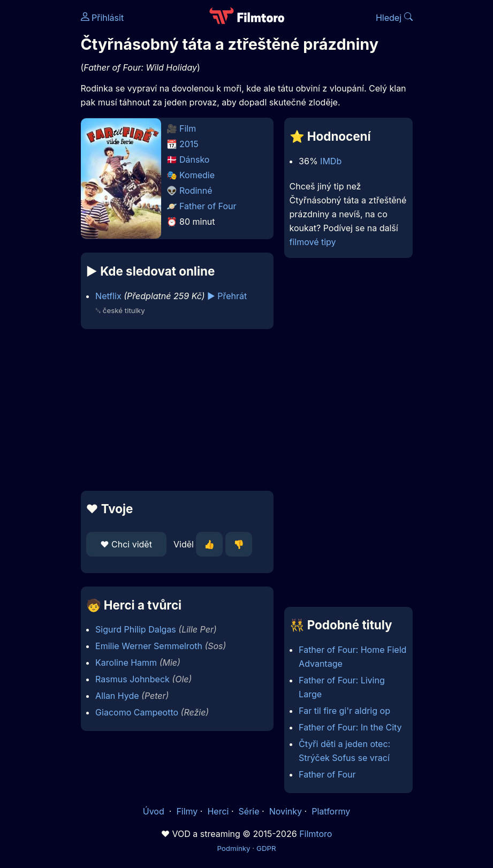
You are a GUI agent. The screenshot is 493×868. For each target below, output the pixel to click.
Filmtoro (316, 834)
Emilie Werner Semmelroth (149, 646)
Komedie (197, 175)
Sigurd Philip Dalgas (136, 629)
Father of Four (208, 206)
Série (249, 811)
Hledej (394, 18)
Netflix (108, 296)
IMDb (331, 161)
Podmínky (233, 848)
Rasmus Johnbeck (132, 679)
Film (188, 128)
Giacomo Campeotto (137, 712)
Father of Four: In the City (350, 727)
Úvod (155, 811)
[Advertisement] (174, 410)
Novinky (286, 811)
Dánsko (194, 159)
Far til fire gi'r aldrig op (344, 711)
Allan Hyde (117, 696)
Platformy (331, 811)
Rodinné (196, 191)
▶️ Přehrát (227, 296)
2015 (189, 144)
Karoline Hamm (126, 663)
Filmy (187, 811)
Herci (218, 811)
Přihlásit (103, 18)
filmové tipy (313, 242)
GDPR (266, 848)
